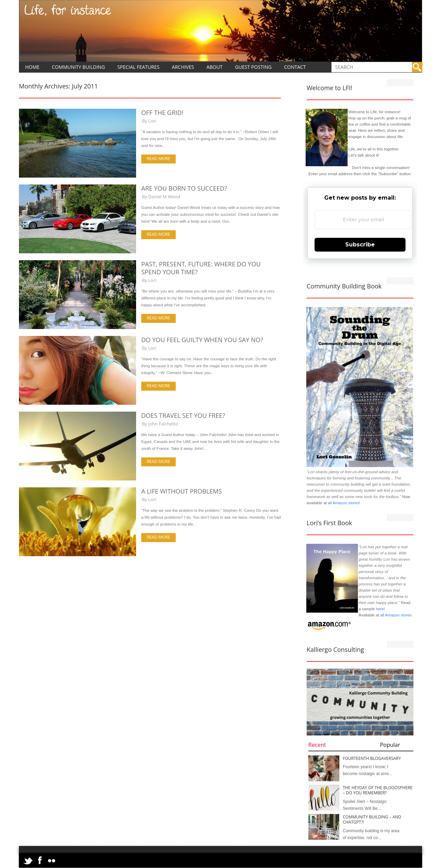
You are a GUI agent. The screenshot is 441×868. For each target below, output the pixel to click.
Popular (390, 745)
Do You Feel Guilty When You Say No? (202, 340)
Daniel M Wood (164, 197)
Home (32, 67)
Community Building (79, 67)
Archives (183, 67)
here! (380, 609)
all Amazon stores (395, 615)
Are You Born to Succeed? (184, 188)
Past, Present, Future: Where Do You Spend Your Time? (201, 268)
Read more (158, 158)
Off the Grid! (162, 113)
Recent (317, 745)
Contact (295, 67)
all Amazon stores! (344, 503)
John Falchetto (163, 424)
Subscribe (360, 245)
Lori (152, 121)
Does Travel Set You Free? (183, 415)
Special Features (139, 67)
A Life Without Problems (182, 491)
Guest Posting (253, 67)
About (214, 67)
